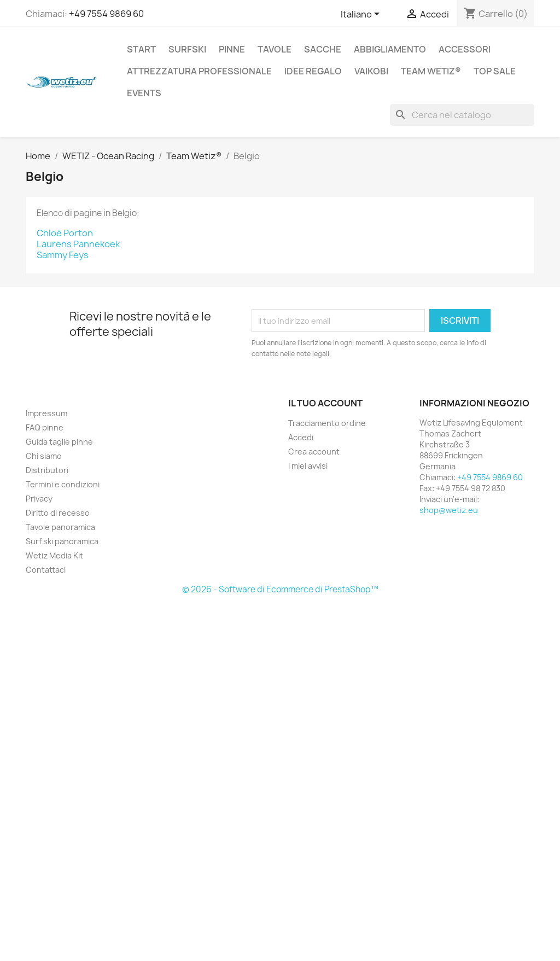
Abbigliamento (390, 49)
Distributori (47, 470)
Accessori (465, 49)
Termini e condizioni (63, 484)
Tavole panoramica (60, 527)
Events (144, 93)
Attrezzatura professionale (199, 71)
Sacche (323, 49)
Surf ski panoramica (62, 541)
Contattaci (46, 570)
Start (141, 49)
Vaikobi (371, 71)
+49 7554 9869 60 (106, 14)
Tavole (275, 49)
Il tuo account (325, 403)
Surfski (187, 49)
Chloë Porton (65, 233)
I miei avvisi (308, 466)
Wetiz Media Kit (54, 555)
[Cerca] (462, 115)
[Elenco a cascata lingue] (362, 15)
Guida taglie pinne (59, 442)
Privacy (39, 499)
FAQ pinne (45, 427)
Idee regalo (313, 71)
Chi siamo (44, 456)
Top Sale (495, 71)
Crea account (314, 452)
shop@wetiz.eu (449, 510)
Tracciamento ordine (327, 423)
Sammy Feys (63, 255)
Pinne (232, 49)
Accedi (301, 437)
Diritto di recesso (58, 513)
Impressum (46, 413)
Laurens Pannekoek (78, 244)
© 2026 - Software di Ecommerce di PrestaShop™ (280, 589)
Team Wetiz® (431, 71)
